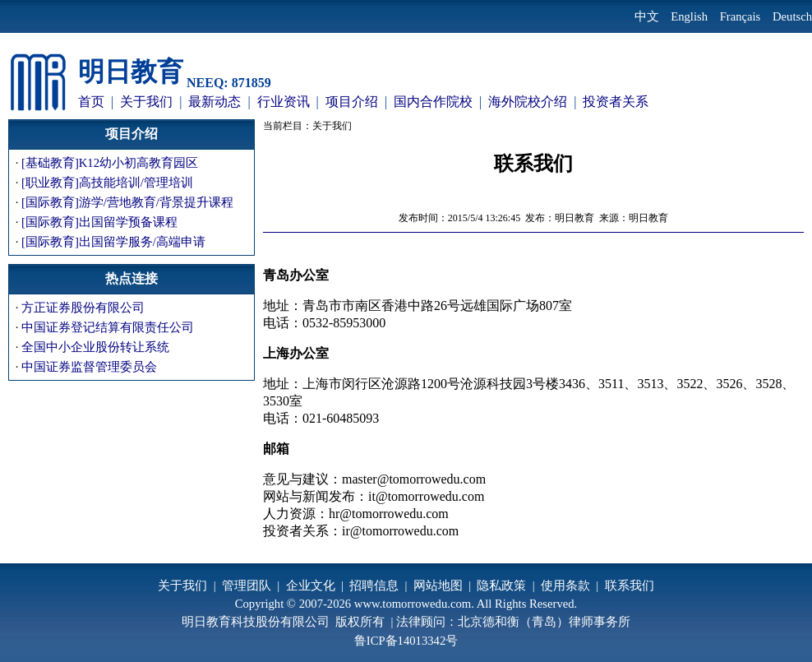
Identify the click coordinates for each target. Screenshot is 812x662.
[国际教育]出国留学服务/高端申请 (113, 242)
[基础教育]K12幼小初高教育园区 (110, 163)
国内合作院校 (433, 102)
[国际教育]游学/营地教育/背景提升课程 (127, 202)
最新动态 (215, 102)
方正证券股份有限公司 (83, 308)
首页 (91, 102)
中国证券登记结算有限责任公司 (108, 327)
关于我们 (146, 102)
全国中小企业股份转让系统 (95, 347)
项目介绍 (352, 102)
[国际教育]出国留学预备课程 (99, 222)
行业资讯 (284, 102)
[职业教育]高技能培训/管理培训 (107, 183)
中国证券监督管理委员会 (89, 367)
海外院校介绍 (528, 102)
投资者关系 (616, 102)
